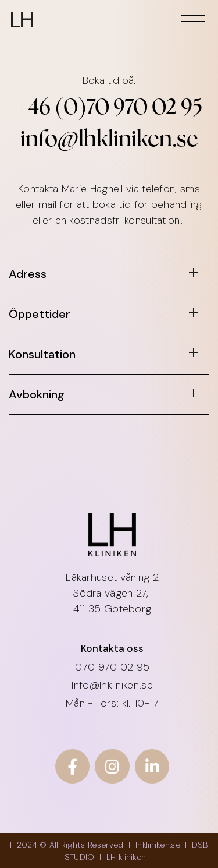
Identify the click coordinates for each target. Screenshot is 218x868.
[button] (109, 278)
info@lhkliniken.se (109, 141)
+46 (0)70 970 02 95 (109, 109)
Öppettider (40, 314)
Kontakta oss (112, 648)
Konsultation (42, 354)
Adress (28, 274)
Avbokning (37, 394)
